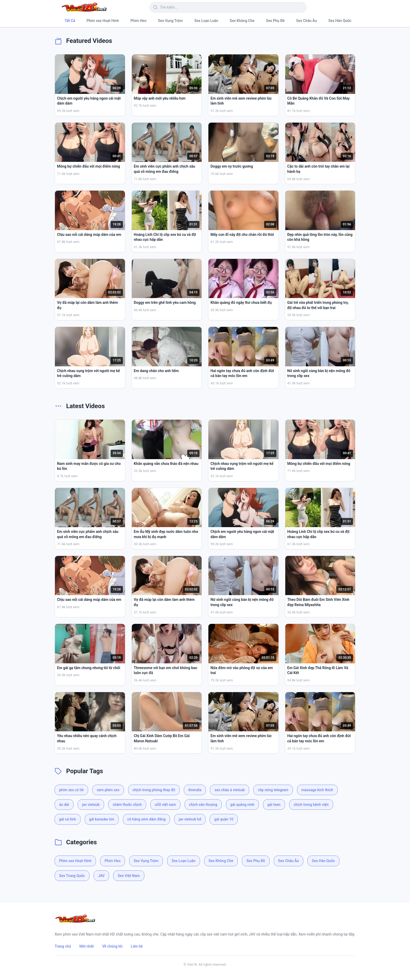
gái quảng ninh (242, 805)
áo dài (64, 805)
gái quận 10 (224, 819)
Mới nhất (86, 946)
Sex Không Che (242, 21)
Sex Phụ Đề (275, 21)
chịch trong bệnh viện (311, 805)
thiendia (195, 790)
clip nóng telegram (273, 790)
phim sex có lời (71, 790)
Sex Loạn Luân (206, 21)
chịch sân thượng (203, 805)
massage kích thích (317, 790)
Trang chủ (63, 946)
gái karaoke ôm (102, 819)
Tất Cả (70, 21)
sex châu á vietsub (230, 790)
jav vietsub (91, 805)
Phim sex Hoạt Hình (103, 21)
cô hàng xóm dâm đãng (147, 819)
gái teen (274, 805)
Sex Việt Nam (129, 876)
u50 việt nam (165, 805)
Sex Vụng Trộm (170, 21)
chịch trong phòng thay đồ (154, 790)
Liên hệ (137, 946)
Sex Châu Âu (307, 21)
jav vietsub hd (190, 819)
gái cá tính (68, 819)
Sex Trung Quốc (72, 876)
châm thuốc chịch (127, 805)
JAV (101, 876)
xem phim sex (108, 790)
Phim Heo (138, 21)
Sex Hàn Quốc (340, 21)
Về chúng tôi (112, 946)
